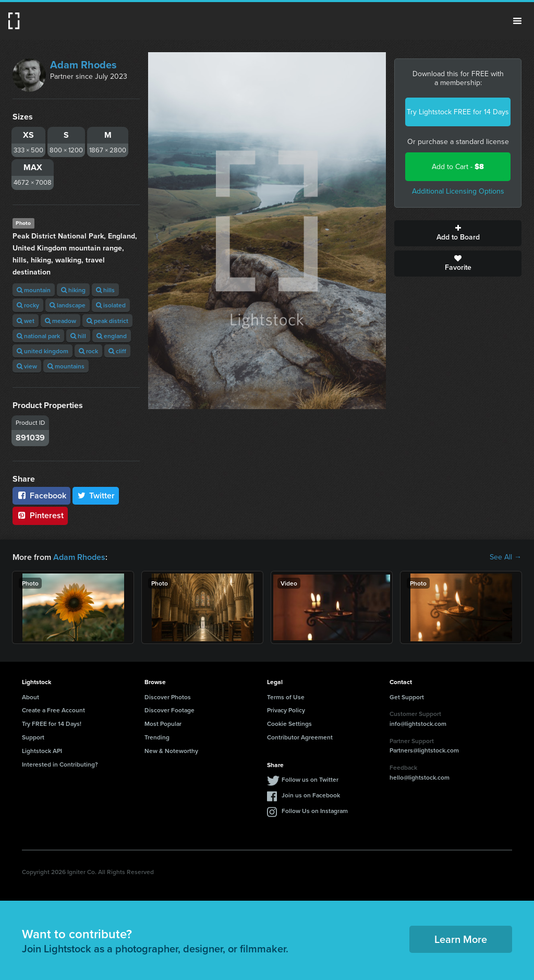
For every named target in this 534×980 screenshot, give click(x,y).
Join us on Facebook (311, 795)
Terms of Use (286, 697)
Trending (157, 737)
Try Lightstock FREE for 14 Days (458, 112)
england (112, 336)
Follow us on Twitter (310, 779)
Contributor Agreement (300, 737)
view (27, 366)
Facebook (41, 495)
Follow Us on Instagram (315, 811)
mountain (34, 290)
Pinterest (40, 515)
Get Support (407, 697)
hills (105, 290)
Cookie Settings (289, 724)
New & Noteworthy (171, 751)
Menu (517, 21)
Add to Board (458, 233)
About (31, 697)
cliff (117, 351)
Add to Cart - (458, 167)
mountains (66, 366)
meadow (60, 321)
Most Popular (163, 724)
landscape (68, 305)
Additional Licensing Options (458, 191)
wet (26, 321)
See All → (506, 557)
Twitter (96, 495)
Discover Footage (169, 710)
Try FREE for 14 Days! (52, 724)
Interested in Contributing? (60, 764)
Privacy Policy (286, 710)
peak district (107, 321)
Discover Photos (168, 697)
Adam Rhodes (83, 65)
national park (38, 336)
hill (78, 336)
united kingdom (43, 351)
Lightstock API (42, 751)
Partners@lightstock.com (424, 750)
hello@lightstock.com (420, 777)
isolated (111, 305)
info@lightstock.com (418, 724)
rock (88, 351)
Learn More (461, 939)
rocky (28, 305)
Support (33, 737)
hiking (73, 290)
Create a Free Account (53, 710)
